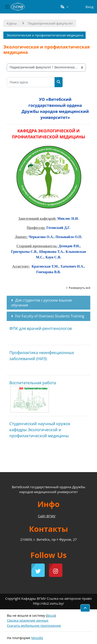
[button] (64, 7)
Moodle (37, 638)
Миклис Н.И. (68, 219)
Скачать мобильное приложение (34, 625)
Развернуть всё (80, 288)
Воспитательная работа (33, 383)
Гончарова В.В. (48, 272)
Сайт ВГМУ (47, 516)
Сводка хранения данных (28, 620)
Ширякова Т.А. (51, 252)
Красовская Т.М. (45, 266)
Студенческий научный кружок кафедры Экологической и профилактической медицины (40, 430)
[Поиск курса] (31, 82)
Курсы (12, 23)
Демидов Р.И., (70, 246)
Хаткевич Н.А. (72, 266)
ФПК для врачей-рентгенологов (41, 328)
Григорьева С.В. (24, 252)
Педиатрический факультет (50, 23)
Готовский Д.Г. (58, 228)
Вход (90, 7)
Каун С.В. (53, 257)
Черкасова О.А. (41, 237)
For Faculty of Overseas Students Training (50, 316)
